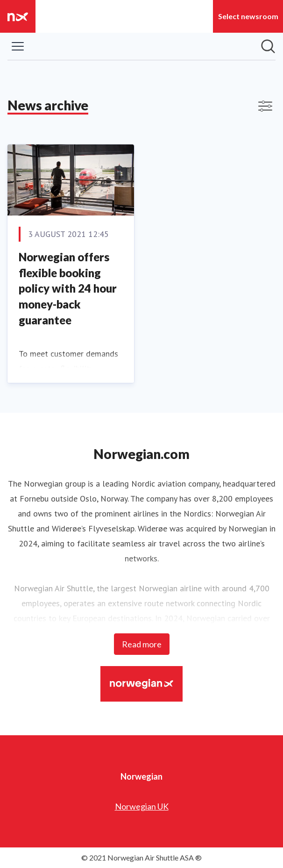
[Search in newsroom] (268, 46)
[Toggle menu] (18, 46)
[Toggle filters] (265, 106)
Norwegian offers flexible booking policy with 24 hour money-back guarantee (68, 288)
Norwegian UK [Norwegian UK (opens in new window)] (142, 806)
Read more (142, 644)
